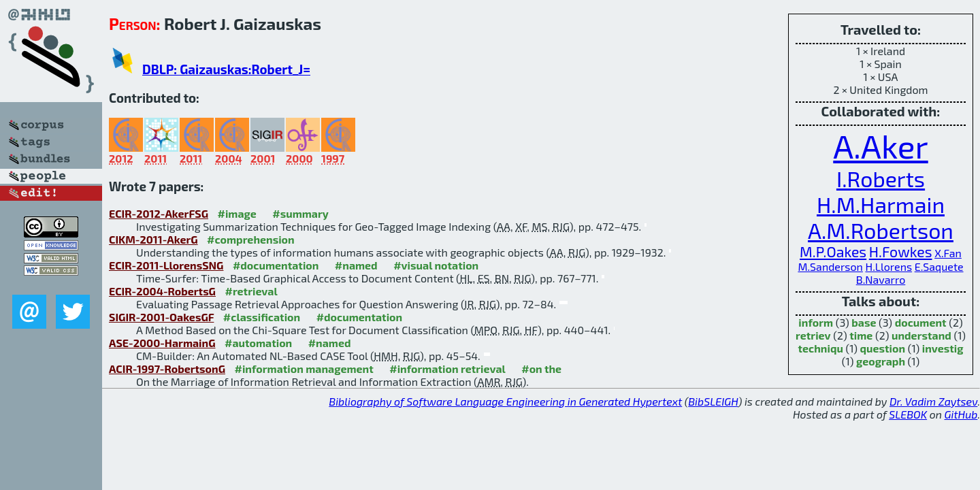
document (921, 322)
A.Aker (880, 146)
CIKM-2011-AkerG (153, 239)
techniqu (821, 348)
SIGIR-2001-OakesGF (161, 317)
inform (816, 322)
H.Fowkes (901, 251)
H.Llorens (888, 266)
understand (921, 335)
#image (237, 213)
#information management (304, 369)
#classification (262, 317)
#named (356, 265)
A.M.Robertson (881, 230)
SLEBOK (908, 414)
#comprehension (251, 239)
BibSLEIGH (713, 401)
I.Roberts (881, 178)
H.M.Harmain (881, 204)
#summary (300, 213)
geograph (881, 361)
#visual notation (436, 265)
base (864, 322)
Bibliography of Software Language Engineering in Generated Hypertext (505, 401)
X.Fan (948, 253)
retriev (813, 335)
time (861, 335)
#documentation (276, 265)
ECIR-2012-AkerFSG (159, 213)
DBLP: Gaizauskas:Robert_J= (226, 69)
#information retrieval (447, 369)
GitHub (961, 414)
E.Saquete (939, 266)
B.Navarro (881, 279)
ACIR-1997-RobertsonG (167, 369)
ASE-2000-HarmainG (162, 343)
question (883, 348)
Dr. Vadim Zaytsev (933, 401)
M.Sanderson (830, 266)
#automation (258, 343)
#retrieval (251, 291)
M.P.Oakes (833, 251)
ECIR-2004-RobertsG (162, 291)
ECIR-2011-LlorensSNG (166, 265)
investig (943, 348)
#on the (541, 369)
